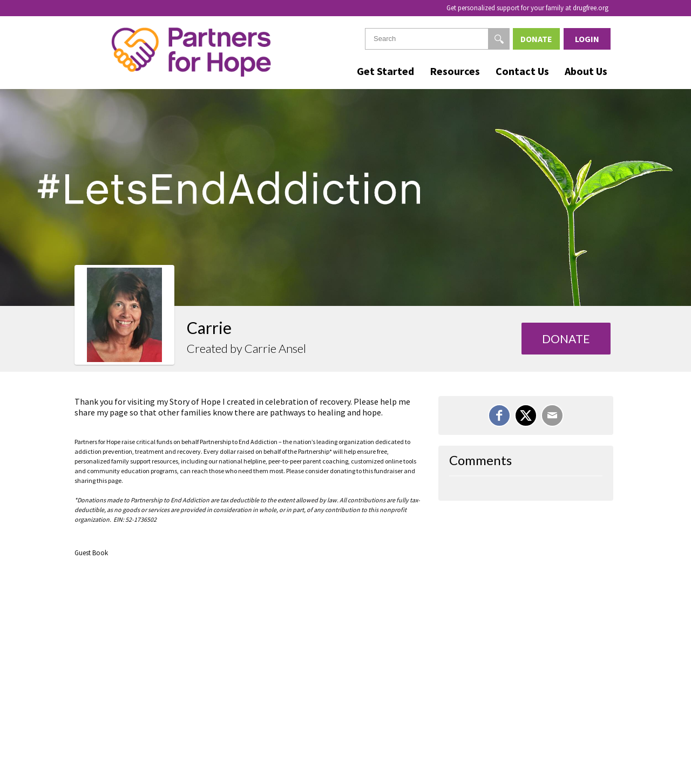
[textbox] (437, 39)
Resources (455, 71)
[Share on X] (526, 415)
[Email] (552, 415)
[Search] (499, 39)
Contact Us (522, 71)
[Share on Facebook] (499, 415)
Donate (536, 39)
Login (587, 39)
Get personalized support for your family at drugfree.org (527, 8)
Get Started (385, 71)
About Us (586, 71)
